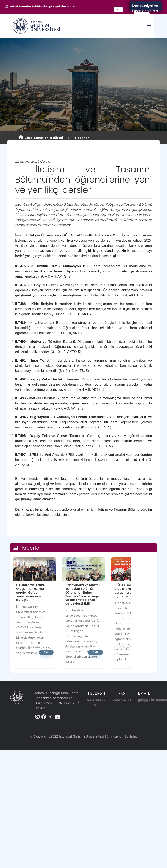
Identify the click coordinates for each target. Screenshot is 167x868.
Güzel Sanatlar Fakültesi (41, 138)
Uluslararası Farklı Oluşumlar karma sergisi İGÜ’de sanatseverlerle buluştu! (30, 592)
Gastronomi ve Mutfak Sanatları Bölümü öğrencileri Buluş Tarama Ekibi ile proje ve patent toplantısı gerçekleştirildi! (83, 594)
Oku (46, 652)
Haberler (81, 138)
